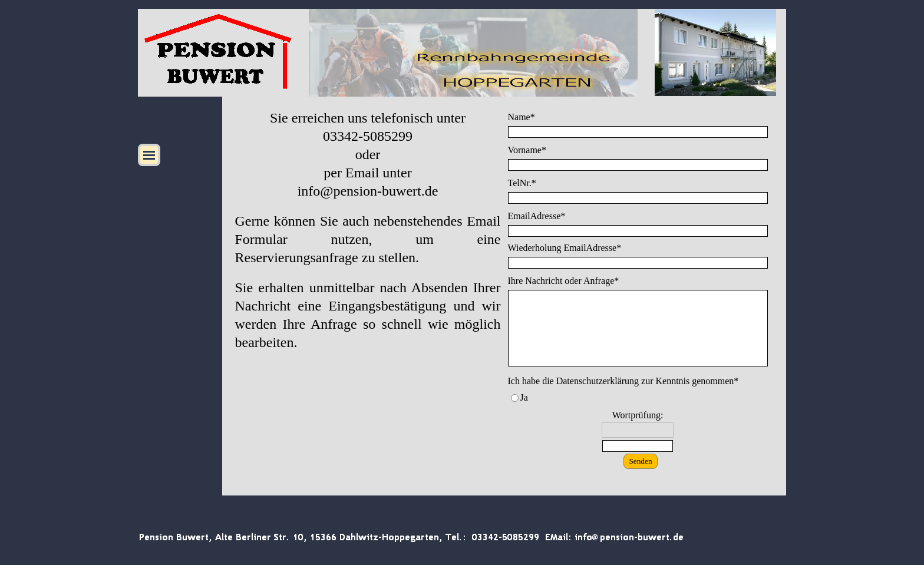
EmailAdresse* (537, 216)
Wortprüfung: (638, 415)
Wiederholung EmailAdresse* (565, 248)
